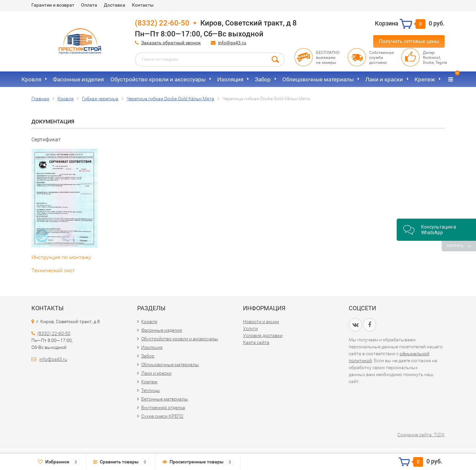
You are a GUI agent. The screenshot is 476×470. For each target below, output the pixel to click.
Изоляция (230, 79)
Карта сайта (256, 342)
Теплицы (151, 390)
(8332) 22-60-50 (162, 23)
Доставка (115, 5)
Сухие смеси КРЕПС (162, 416)
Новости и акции (261, 321)
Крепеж (425, 79)
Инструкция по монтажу (61, 257)
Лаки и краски (384, 79)
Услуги (250, 328)
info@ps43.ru (232, 43)
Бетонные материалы (165, 399)
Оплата (89, 5)
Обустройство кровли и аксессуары (158, 79)
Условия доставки (263, 335)
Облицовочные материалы (318, 79)
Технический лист (53, 270)
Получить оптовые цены (409, 41)
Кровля (31, 79)
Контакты (143, 5)
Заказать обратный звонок (171, 43)
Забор (263, 79)
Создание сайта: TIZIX (421, 435)
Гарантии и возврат (53, 5)
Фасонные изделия (78, 79)
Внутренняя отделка (163, 407)
